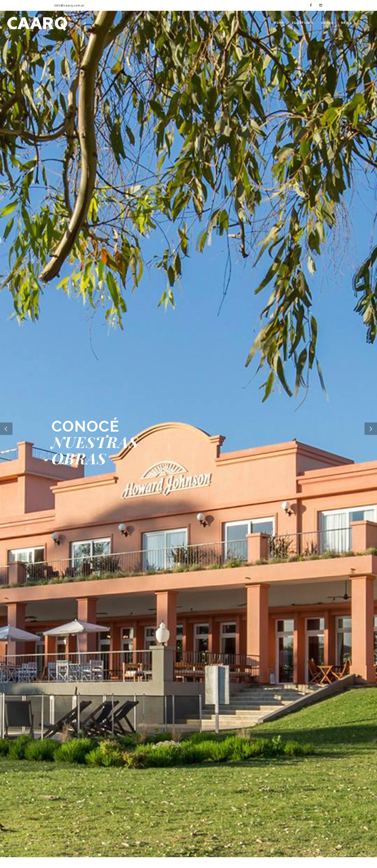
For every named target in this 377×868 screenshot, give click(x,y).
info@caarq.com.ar (69, 5)
